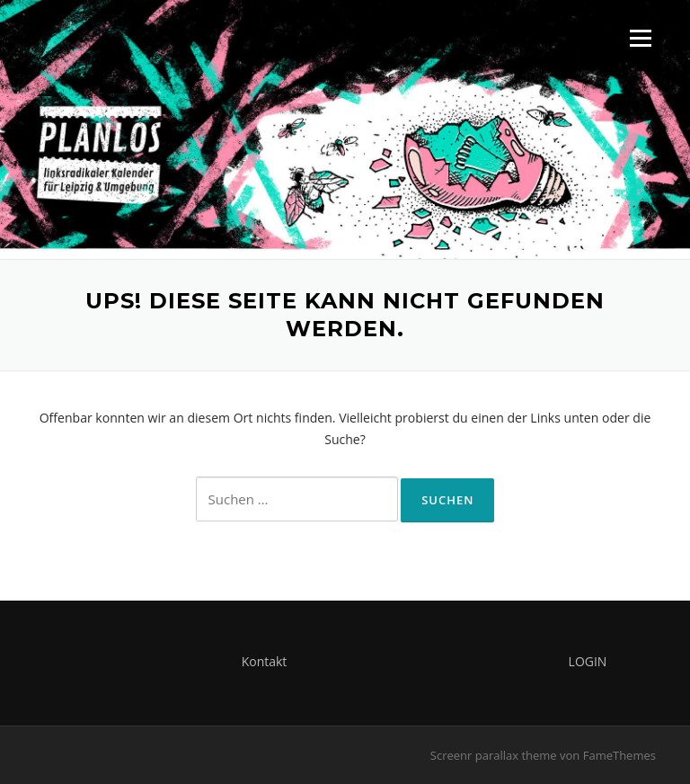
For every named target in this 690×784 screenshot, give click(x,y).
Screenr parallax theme (494, 755)
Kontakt (265, 661)
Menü (640, 38)
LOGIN (588, 661)
